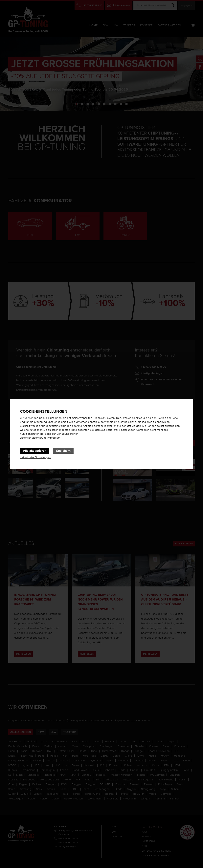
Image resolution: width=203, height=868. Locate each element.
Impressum (54, 438)
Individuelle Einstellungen (36, 457)
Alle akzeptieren (35, 451)
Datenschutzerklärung (33, 438)
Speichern (63, 451)
